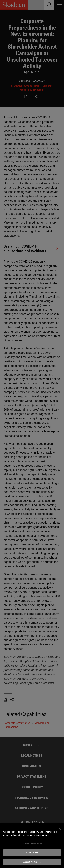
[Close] (60, 829)
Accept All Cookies (32, 862)
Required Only (32, 853)
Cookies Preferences (33, 843)
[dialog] (32, 846)
